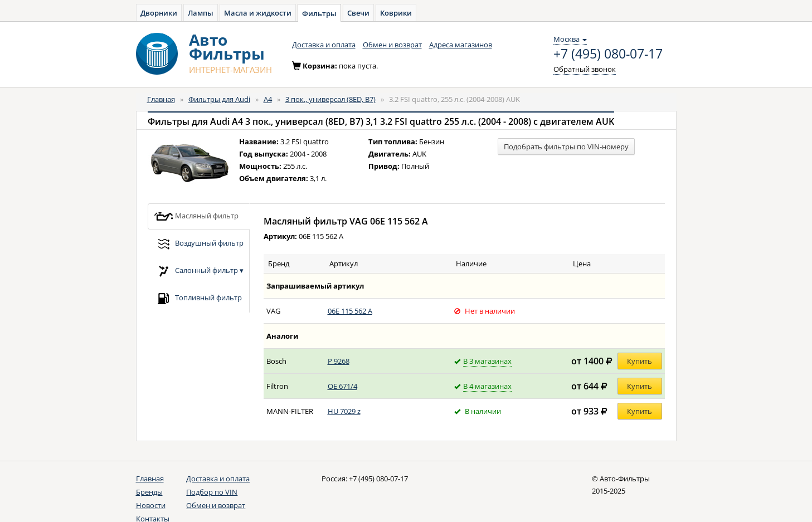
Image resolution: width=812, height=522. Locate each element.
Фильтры (319, 13)
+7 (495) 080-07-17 (608, 54)
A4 (268, 99)
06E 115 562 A (350, 311)
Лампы (201, 13)
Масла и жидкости (258, 13)
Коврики (396, 13)
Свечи (358, 13)
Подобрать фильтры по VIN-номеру (566, 147)
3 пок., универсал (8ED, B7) (330, 99)
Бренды (149, 492)
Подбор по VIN (212, 492)
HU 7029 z (344, 411)
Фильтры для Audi (219, 99)
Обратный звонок (585, 69)
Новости (151, 505)
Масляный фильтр (196, 216)
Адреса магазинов (461, 45)
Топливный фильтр (198, 298)
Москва (570, 39)
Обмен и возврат (392, 45)
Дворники (159, 13)
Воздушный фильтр (199, 244)
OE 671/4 (342, 386)
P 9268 (339, 361)
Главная (161, 99)
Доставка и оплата (324, 45)
